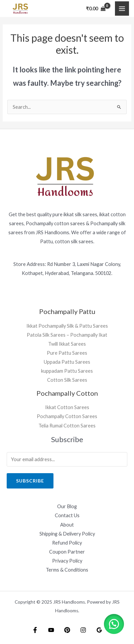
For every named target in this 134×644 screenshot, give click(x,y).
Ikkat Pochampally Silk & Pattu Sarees (67, 326)
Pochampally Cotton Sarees (67, 416)
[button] (114, 624)
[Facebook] (35, 630)
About (67, 525)
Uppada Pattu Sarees (67, 362)
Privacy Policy (67, 561)
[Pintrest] (67, 630)
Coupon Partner (67, 552)
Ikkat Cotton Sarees (67, 407)
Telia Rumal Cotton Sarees (67, 426)
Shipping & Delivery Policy (67, 534)
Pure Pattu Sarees (67, 353)
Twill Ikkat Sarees (67, 344)
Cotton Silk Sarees (67, 380)
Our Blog (67, 506)
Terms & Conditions (67, 570)
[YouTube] (51, 630)
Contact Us (67, 515)
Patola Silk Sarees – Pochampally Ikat (67, 335)
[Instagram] (83, 630)
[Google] (99, 630)
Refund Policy (67, 543)
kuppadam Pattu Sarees (67, 371)
